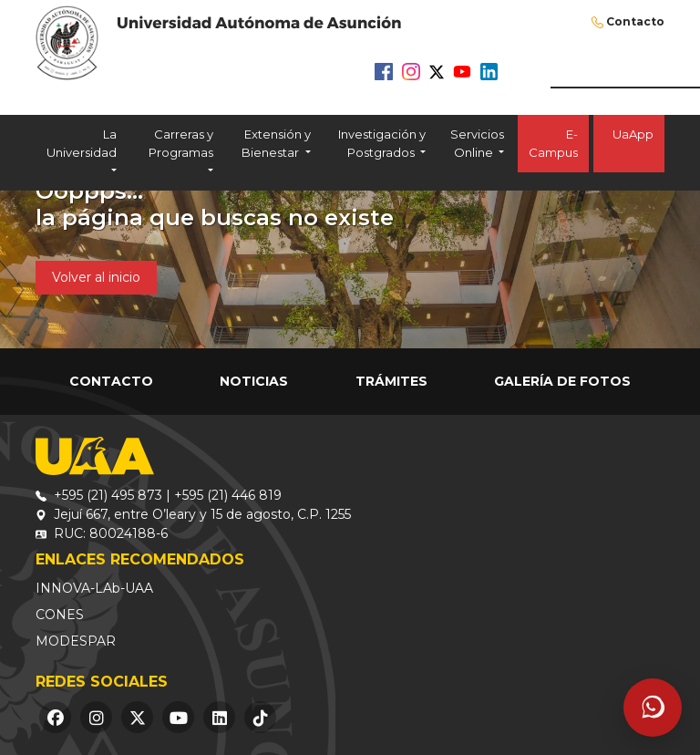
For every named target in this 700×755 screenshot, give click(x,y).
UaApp (629, 143)
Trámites (391, 381)
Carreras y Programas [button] (181, 143)
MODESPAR (76, 641)
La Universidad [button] (82, 143)
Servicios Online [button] (477, 143)
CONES (60, 615)
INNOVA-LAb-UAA (94, 588)
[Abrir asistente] (653, 708)
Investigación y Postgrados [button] (382, 143)
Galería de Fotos (562, 381)
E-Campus (553, 143)
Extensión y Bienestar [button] (276, 143)
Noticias (254, 381)
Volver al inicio (96, 277)
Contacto (635, 21)
